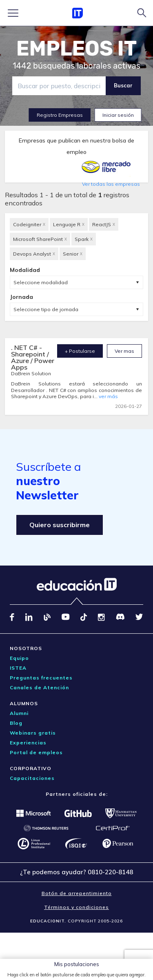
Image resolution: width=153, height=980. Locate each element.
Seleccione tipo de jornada (46, 309)
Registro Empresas (60, 115)
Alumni (19, 713)
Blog (16, 723)
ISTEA (18, 668)
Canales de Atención (39, 687)
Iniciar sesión (118, 115)
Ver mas (124, 351)
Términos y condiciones (76, 907)
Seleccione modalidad (41, 282)
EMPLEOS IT (77, 49)
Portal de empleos (36, 752)
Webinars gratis (33, 733)
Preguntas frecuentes (41, 678)
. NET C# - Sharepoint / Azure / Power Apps (33, 357)
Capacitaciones (32, 778)
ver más (108, 396)
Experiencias (28, 743)
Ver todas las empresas (111, 184)
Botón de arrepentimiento (77, 893)
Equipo (19, 658)
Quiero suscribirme (60, 525)
